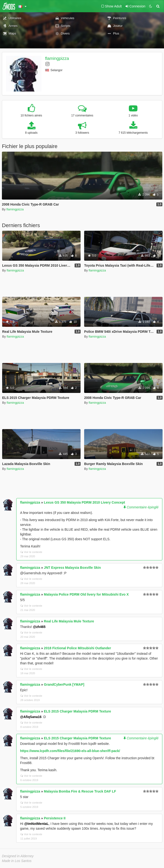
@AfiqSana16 (31, 717)
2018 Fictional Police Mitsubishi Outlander (78, 648)
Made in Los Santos (17, 861)
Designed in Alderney (18, 856)
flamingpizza (57, 58)
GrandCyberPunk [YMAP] (64, 684)
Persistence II (55, 818)
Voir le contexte (31, 552)
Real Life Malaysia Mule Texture (69, 621)
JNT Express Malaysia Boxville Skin (72, 568)
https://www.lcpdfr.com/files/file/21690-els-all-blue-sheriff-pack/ (70, 751)
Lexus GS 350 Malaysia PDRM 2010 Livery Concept (85, 502)
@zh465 (39, 627)
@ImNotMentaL (36, 824)
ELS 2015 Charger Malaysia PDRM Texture (78, 711)
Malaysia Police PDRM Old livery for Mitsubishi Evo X (86, 594)
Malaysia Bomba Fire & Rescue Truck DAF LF (80, 791)
